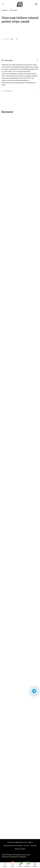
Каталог (27, 846)
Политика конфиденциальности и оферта (20, 842)
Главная (4, 10)
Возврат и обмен (20, 849)
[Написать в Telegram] (34, 691)
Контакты (34, 846)
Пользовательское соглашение (13, 846)
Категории (13, 10)
